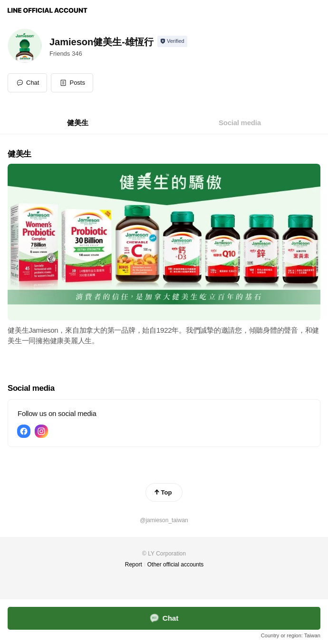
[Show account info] (172, 41)
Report (134, 565)
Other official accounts (176, 565)
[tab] (77, 123)
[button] (72, 83)
